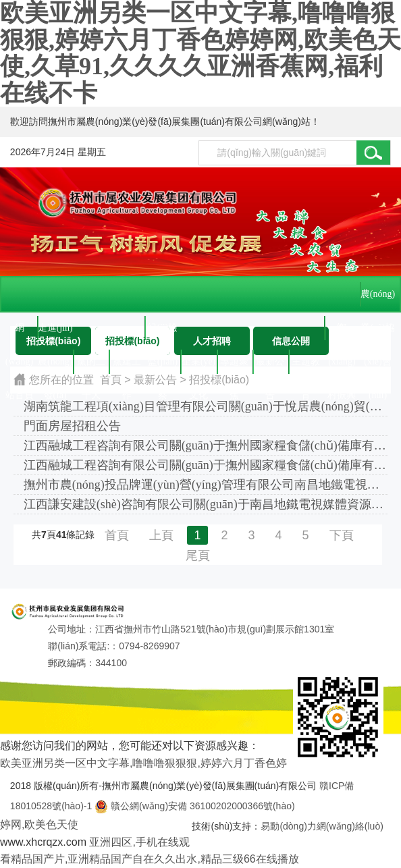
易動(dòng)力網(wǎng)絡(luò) (322, 826)
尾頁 (198, 555)
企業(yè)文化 (199, 368)
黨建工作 (127, 368)
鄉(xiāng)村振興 (342, 334)
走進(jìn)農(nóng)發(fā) (55, 334)
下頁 (342, 535)
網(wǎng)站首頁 (20, 334)
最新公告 (270, 368)
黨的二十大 (91, 368)
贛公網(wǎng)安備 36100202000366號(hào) (194, 806)
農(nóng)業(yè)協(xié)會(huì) (378, 300)
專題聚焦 (234, 368)
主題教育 (306, 368)
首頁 (117, 535)
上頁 (161, 535)
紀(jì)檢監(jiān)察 (162, 334)
